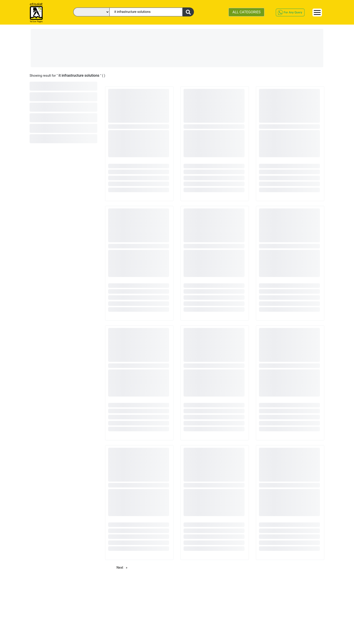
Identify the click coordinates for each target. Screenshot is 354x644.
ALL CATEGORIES (246, 12)
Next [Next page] (123, 567)
